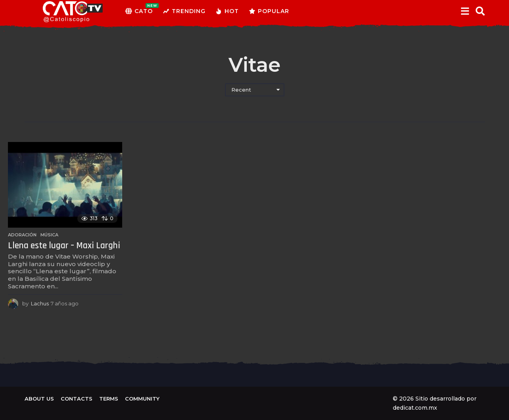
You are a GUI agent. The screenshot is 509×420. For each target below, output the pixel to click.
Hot (227, 11)
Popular (269, 11)
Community (142, 399)
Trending (184, 11)
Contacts (77, 399)
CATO (139, 11)
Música (49, 235)
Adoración (22, 235)
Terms (109, 399)
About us (39, 399)
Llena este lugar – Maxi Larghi (64, 246)
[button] (465, 11)
